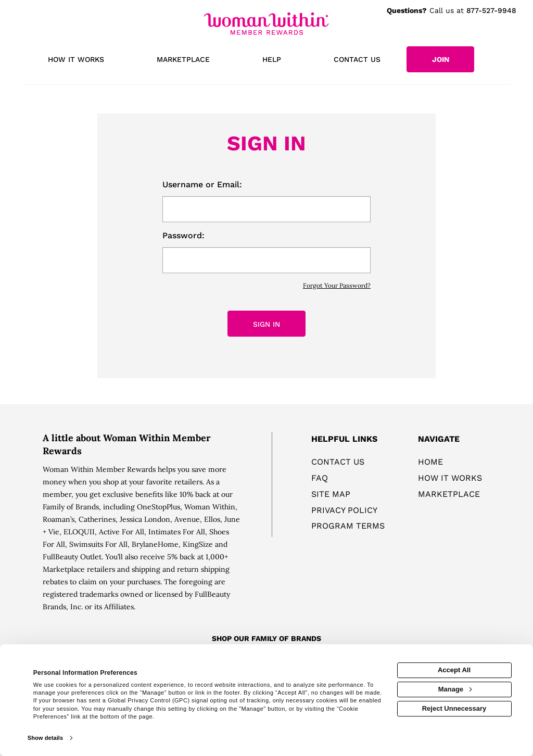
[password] (266, 260)
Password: (183, 235)
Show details (45, 738)
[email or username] (266, 209)
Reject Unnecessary (454, 708)
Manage (455, 689)
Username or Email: (202, 184)
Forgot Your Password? (337, 285)
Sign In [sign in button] (266, 324)
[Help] (272, 60)
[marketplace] (183, 60)
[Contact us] (357, 60)
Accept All (454, 670)
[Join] (440, 59)
